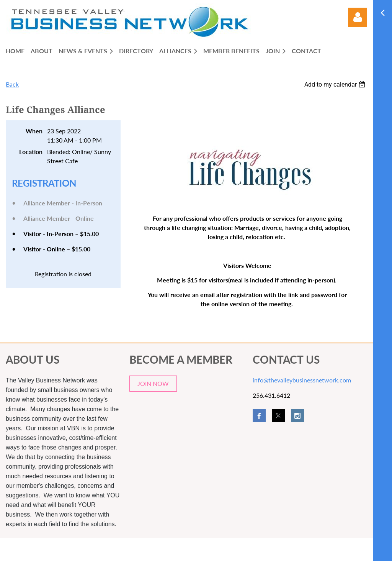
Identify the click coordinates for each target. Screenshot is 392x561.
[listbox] (336, 84)
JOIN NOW (153, 383)
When (34, 131)
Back (12, 84)
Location (31, 152)
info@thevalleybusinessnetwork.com (302, 380)
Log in (358, 17)
